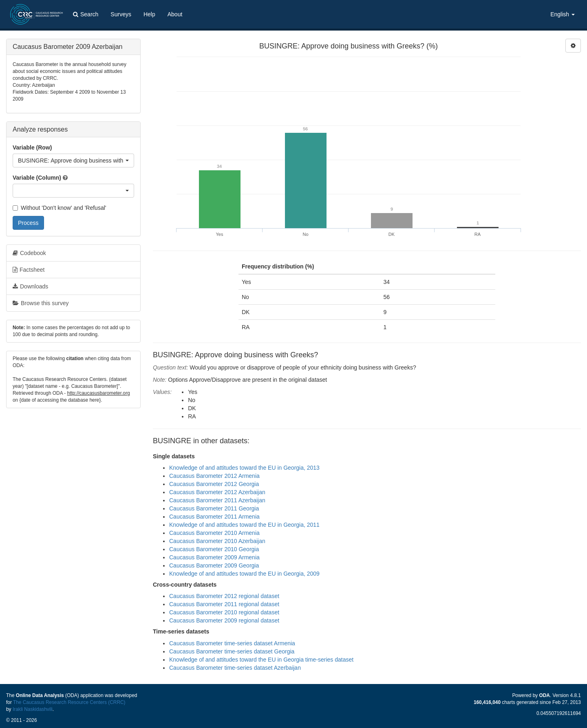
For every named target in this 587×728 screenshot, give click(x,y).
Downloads (30, 286)
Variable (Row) (32, 147)
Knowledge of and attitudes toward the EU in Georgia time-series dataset (261, 660)
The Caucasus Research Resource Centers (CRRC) (69, 702)
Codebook (29, 253)
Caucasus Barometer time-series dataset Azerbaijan (235, 668)
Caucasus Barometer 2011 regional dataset (224, 604)
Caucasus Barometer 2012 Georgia (214, 484)
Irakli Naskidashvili (33, 709)
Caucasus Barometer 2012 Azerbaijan (217, 492)
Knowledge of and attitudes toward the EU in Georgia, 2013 (244, 468)
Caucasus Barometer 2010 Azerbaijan (217, 541)
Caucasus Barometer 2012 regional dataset (224, 596)
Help (149, 14)
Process (28, 223)
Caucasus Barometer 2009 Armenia (214, 557)
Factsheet (29, 270)
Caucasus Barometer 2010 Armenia (214, 533)
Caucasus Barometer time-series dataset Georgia (232, 651)
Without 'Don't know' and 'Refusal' (59, 208)
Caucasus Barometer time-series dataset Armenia (232, 643)
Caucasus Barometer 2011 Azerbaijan (217, 500)
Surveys (121, 14)
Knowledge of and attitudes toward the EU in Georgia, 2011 (244, 525)
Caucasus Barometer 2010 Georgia (214, 549)
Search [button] (86, 14)
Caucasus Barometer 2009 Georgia (214, 565)
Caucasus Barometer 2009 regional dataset (224, 620)
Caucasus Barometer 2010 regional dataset (224, 612)
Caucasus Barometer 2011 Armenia (214, 517)
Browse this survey (41, 303)
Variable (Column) (37, 178)
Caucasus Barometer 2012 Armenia (214, 476)
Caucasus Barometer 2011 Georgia (214, 508)
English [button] (563, 14)
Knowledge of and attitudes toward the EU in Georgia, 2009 (244, 574)
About (175, 14)
